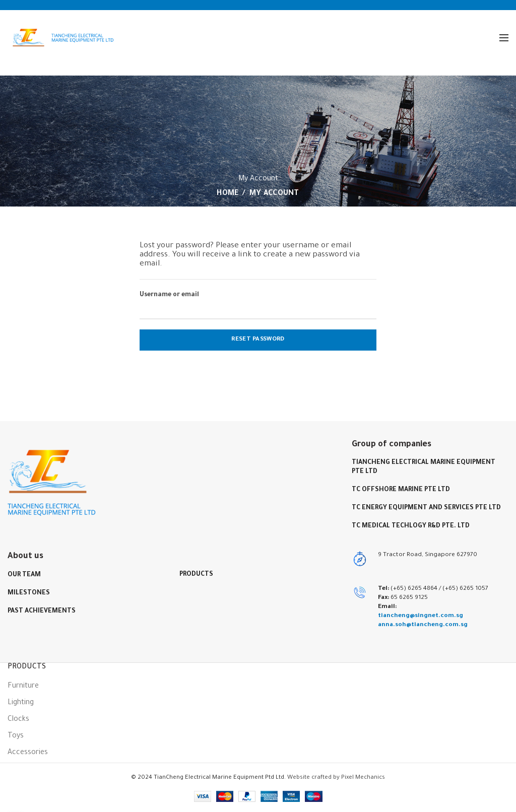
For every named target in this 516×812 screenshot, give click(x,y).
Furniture (23, 687)
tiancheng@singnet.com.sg (421, 616)
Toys (16, 736)
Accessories (28, 753)
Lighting (21, 703)
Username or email (169, 295)
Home (228, 194)
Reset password (258, 340)
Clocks (18, 720)
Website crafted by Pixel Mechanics (336, 778)
